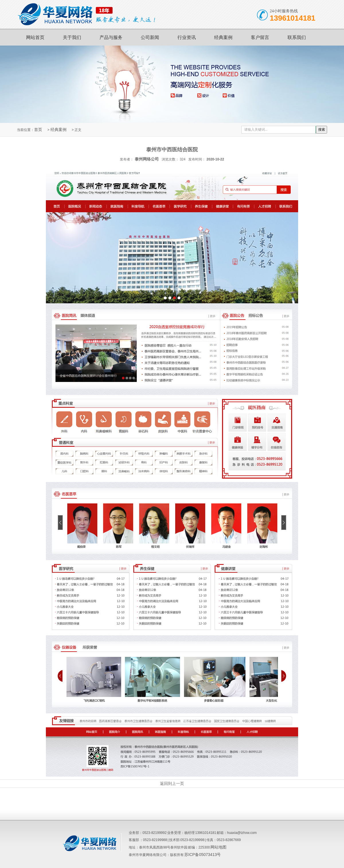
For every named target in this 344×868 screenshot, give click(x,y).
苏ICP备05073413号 (203, 855)
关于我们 (72, 37)
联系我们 (297, 37)
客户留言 (260, 37)
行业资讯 (187, 37)
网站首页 (35, 37)
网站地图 (218, 847)
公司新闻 (150, 37)
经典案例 (223, 37)
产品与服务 (111, 37)
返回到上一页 (172, 783)
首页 (38, 130)
